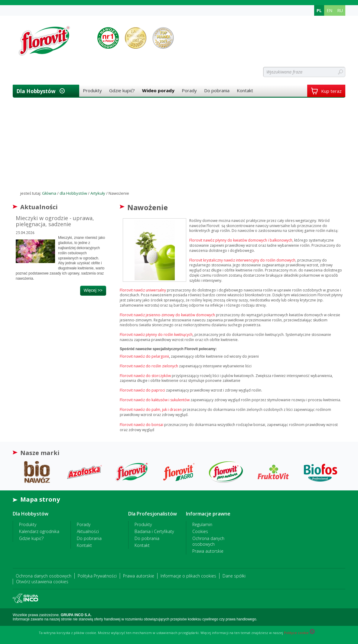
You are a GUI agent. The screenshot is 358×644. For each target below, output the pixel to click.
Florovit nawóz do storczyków (145, 376)
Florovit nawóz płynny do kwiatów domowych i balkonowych (241, 240)
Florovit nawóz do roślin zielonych (149, 366)
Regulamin (202, 524)
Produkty (92, 90)
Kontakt (245, 90)
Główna (49, 193)
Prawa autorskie (208, 551)
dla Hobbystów (36, 91)
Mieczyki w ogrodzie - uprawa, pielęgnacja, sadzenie (55, 221)
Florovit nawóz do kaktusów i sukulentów (155, 400)
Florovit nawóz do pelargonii (144, 356)
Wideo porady (158, 90)
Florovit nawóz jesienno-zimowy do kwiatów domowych (167, 315)
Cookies (200, 531)
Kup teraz (326, 91)
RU (340, 10)
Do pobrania (217, 90)
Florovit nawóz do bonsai (142, 425)
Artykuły (98, 193)
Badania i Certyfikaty (154, 531)
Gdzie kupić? (122, 90)
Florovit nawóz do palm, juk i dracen (151, 410)
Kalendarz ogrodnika (39, 531)
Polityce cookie (296, 633)
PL (319, 10)
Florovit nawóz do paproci (143, 390)
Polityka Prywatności (97, 576)
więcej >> (93, 290)
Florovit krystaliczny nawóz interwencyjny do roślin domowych (242, 260)
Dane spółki (234, 576)
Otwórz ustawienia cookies (42, 582)
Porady (189, 90)
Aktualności (88, 531)
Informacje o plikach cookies (188, 576)
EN (329, 10)
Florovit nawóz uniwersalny (143, 290)
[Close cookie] (312, 633)
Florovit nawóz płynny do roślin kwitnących (156, 335)
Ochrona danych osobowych (208, 541)
